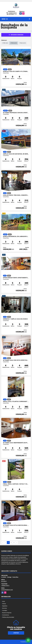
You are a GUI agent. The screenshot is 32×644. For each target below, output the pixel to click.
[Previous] (3, 543)
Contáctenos (6, 615)
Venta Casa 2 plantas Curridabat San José (16, 402)
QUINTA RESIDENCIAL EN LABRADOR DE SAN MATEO (16, 237)
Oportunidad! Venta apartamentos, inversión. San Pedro (16, 278)
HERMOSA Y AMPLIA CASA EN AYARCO (15, 319)
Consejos (5, 610)
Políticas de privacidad (8, 617)
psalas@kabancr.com (7, 590)
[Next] (17, 543)
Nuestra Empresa (7, 613)
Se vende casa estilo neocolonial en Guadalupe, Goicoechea (16, 525)
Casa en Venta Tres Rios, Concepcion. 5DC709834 (16, 195)
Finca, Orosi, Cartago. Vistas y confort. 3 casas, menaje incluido (16, 484)
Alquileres (5, 606)
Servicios (4, 608)
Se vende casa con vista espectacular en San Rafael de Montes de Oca (16, 360)
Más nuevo (5, 43)
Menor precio (14, 43)
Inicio (4, 601)
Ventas (4, 604)
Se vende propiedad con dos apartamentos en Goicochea (16, 113)
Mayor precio (22, 43)
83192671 (12, 14)
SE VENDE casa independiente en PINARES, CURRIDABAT (16, 443)
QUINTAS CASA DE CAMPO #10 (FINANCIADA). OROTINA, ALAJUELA (16, 71)
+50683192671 (13, 13)
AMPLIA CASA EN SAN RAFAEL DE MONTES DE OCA (16, 154)
